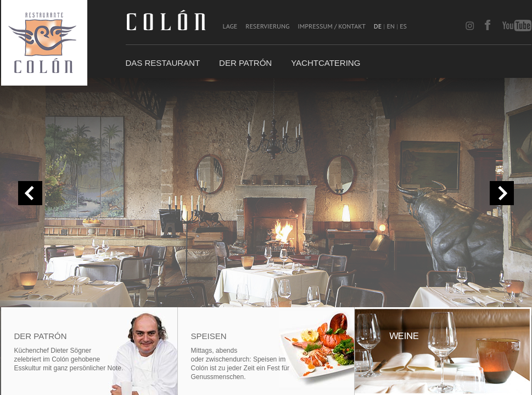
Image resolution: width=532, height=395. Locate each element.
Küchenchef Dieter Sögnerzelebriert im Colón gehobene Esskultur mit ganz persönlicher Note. (69, 359)
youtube (517, 26)
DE (378, 26)
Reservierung (267, 26)
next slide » (502, 193)
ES (403, 26)
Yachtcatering (326, 63)
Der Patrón (245, 63)
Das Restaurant (163, 63)
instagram (473, 26)
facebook (488, 26)
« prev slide (30, 193)
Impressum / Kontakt (331, 26)
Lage (230, 26)
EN (391, 26)
